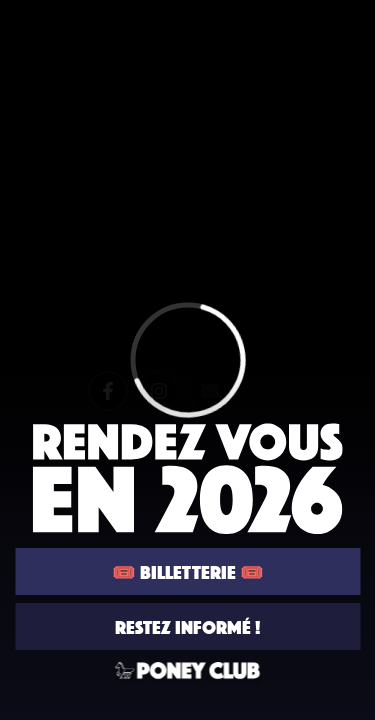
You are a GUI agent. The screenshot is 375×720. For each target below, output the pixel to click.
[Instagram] (158, 391)
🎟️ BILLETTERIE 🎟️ (188, 571)
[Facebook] (107, 391)
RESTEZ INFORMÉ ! (187, 626)
